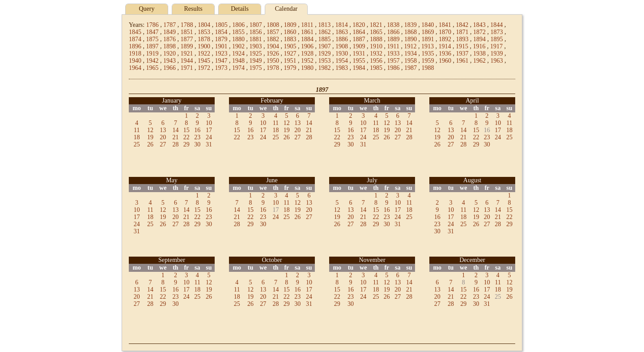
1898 (169, 46)
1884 (307, 39)
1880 (238, 39)
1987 (411, 68)
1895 (497, 39)
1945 (204, 61)
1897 (153, 46)
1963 (497, 61)
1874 (135, 39)
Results (193, 9)
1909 (359, 46)
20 (163, 137)
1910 (376, 46)
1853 (204, 32)
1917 (496, 46)
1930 (342, 54)
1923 (221, 54)
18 (137, 137)
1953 (325, 61)
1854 (221, 32)
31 (209, 144)
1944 (187, 61)
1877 (187, 39)
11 (137, 130)
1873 (497, 32)
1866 (394, 32)
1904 (273, 46)
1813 (324, 25)
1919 (153, 54)
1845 (135, 32)
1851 (187, 32)
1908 (342, 46)
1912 (410, 46)
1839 (411, 25)
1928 (307, 54)
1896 (135, 46)
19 (150, 137)
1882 (273, 39)
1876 (169, 39)
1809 (290, 25)
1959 (428, 61)
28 (175, 144)
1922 (204, 54)
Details (240, 9)
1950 (273, 61)
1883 (290, 39)
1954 (342, 61)
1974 (238, 68)
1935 (428, 54)
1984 (359, 68)
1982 (325, 68)
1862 (325, 32)
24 (209, 137)
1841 (445, 25)
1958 (411, 61)
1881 (256, 39)
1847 (153, 32)
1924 (238, 54)
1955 (359, 61)
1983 (342, 68)
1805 (221, 25)
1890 (411, 39)
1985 (376, 68)
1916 (479, 46)
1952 (307, 61)
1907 (325, 46)
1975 (256, 68)
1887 (359, 39)
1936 (445, 54)
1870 (445, 32)
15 (186, 130)
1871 (462, 32)
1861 (307, 32)
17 (209, 130)
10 (209, 123)
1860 (290, 32)
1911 (393, 46)
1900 (204, 46)
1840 (428, 25)
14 (175, 130)
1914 (445, 46)
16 (197, 130)
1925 (256, 54)
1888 (376, 39)
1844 (496, 25)
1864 (359, 32)
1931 (359, 54)
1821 (376, 25)
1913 (428, 46)
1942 (153, 61)
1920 (169, 54)
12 (150, 130)
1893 (462, 39)
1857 (273, 32)
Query (147, 9)
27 (163, 144)
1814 (342, 25)
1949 (256, 61)
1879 (221, 39)
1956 (376, 61)
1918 (135, 54)
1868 (411, 32)
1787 (169, 25)
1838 (393, 25)
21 (175, 137)
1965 (153, 68)
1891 (428, 39)
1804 (204, 25)
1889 (394, 39)
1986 (394, 68)
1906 (307, 46)
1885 (325, 39)
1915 (462, 46)
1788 (187, 25)
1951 (290, 61)
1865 (376, 32)
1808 (273, 25)
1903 (256, 46)
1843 (479, 25)
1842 (462, 25)
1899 (187, 46)
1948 (238, 61)
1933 (394, 54)
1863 (342, 32)
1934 (411, 54)
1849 (169, 32)
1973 (221, 68)
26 (150, 144)
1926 (273, 54)
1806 (238, 25)
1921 (187, 54)
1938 (479, 54)
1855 (238, 32)
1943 (169, 61)
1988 (428, 68)
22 (186, 137)
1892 (445, 39)
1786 (153, 25)
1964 (135, 68)
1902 (238, 46)
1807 (256, 25)
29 (186, 144)
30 (197, 144)
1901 (221, 46)
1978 (273, 68)
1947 (221, 61)
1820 (359, 25)
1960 (445, 61)
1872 (479, 32)
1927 (290, 54)
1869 (428, 32)
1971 (187, 68)
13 (163, 130)
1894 (479, 39)
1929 (325, 54)
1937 (462, 54)
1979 (290, 68)
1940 (135, 61)
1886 (342, 39)
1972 (204, 68)
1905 (290, 46)
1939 (497, 54)
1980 (307, 68)
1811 (307, 25)
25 (137, 144)
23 (197, 137)
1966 (169, 68)
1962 (479, 61)
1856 (256, 32)
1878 (204, 39)
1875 (153, 39)
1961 (462, 61)
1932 (376, 54)
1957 (394, 61)
